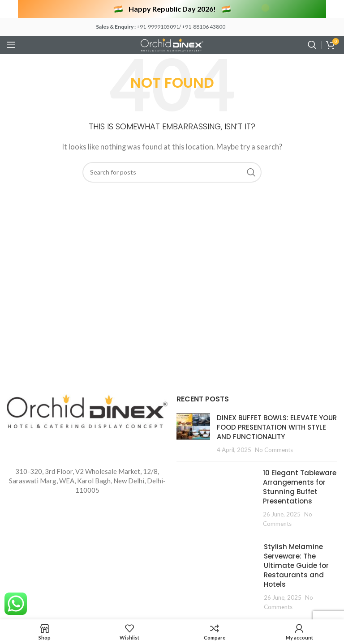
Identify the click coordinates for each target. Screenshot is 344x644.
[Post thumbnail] (193, 434)
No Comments (274, 450)
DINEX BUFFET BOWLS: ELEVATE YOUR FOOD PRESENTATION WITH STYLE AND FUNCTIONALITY (277, 427)
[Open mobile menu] (11, 45)
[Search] (312, 45)
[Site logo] (172, 44)
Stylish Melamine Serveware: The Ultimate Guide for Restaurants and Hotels (296, 565)
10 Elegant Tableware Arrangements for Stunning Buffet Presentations (300, 487)
